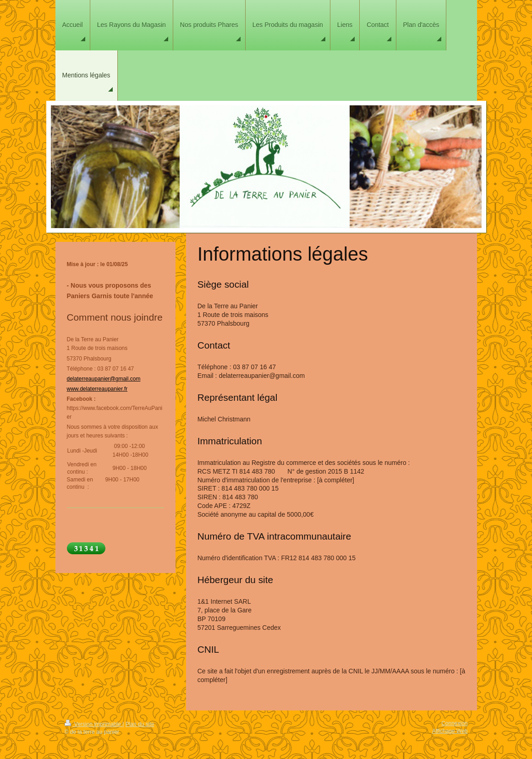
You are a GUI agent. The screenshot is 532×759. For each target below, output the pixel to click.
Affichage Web (450, 731)
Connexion (454, 723)
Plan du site (140, 724)
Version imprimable (94, 724)
